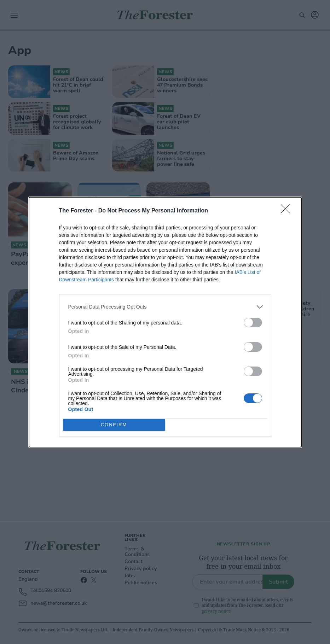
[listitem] (165, 307)
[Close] (288, 211)
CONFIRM (114, 424)
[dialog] (165, 322)
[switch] (253, 323)
